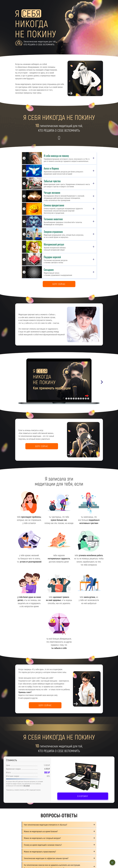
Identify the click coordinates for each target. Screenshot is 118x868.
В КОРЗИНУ (83, 796)
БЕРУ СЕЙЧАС (59, 284)
